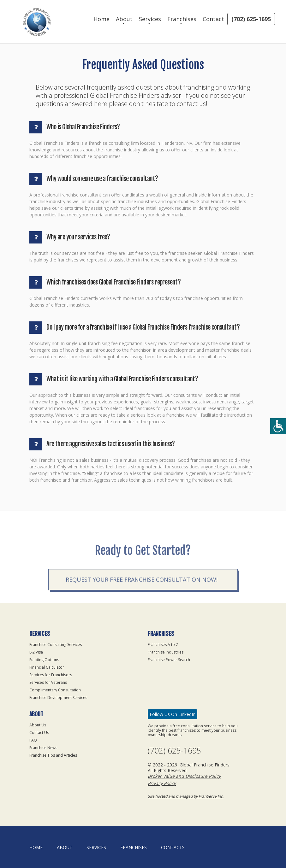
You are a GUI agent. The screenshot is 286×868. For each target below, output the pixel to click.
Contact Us (39, 733)
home (36, 847)
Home (101, 19)
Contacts (173, 847)
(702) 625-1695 (251, 19)
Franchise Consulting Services (56, 645)
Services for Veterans (48, 682)
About (124, 19)
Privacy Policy (162, 783)
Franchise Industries (166, 652)
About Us (38, 725)
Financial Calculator (47, 667)
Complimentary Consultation (55, 690)
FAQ (33, 740)
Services (150, 19)
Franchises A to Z (163, 645)
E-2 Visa (36, 652)
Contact (213, 19)
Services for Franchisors (51, 675)
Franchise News (43, 748)
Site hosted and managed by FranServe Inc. (186, 796)
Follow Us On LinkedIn (173, 714)
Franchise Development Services (58, 698)
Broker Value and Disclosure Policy (184, 776)
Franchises (182, 19)
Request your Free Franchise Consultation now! (142, 593)
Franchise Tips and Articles (53, 755)
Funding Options (44, 660)
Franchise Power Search (169, 660)
